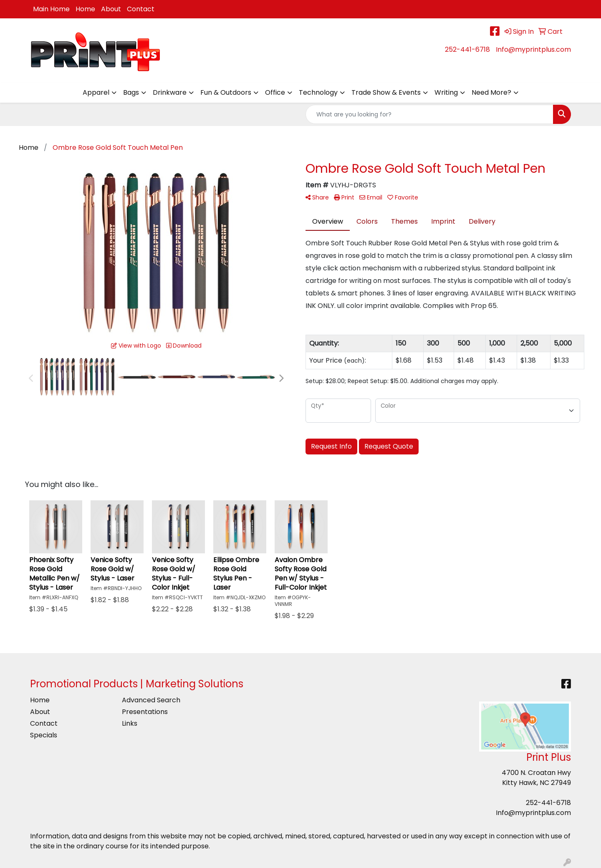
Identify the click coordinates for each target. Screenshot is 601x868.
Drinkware (170, 92)
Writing (446, 92)
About (111, 9)
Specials (44, 735)
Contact (141, 9)
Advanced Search (151, 700)
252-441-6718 (467, 49)
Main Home (51, 9)
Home (85, 9)
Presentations (145, 712)
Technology (318, 92)
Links (130, 723)
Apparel (96, 92)
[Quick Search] (429, 114)
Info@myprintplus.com (533, 49)
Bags (131, 92)
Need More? (491, 92)
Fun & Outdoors (226, 92)
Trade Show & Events (386, 92)
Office (275, 92)
